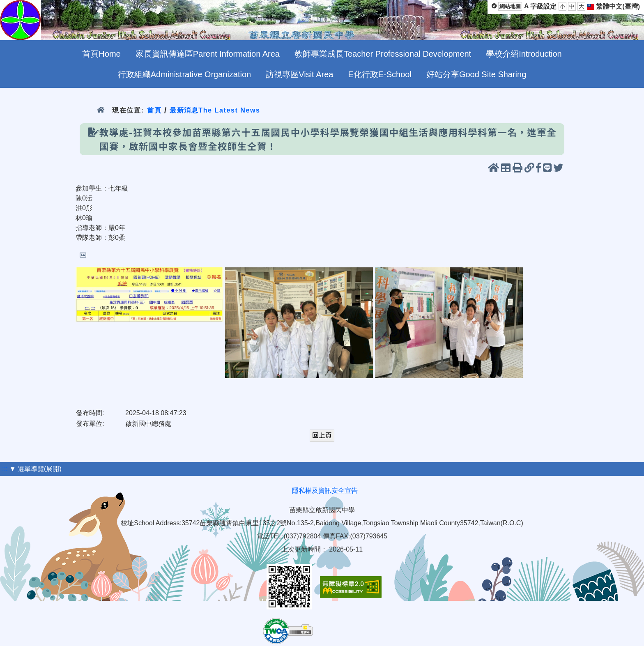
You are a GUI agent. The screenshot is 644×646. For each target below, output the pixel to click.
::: (5, 469)
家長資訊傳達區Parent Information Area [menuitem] (208, 54)
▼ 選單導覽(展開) (36, 469)
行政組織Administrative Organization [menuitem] (185, 74)
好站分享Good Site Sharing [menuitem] (476, 74)
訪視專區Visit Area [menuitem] (299, 74)
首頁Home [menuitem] (101, 54)
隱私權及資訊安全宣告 (325, 491)
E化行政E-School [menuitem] (380, 74)
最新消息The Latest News (215, 110)
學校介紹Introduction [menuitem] (524, 54)
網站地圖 (510, 6)
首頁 (154, 110)
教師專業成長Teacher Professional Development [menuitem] (383, 54)
